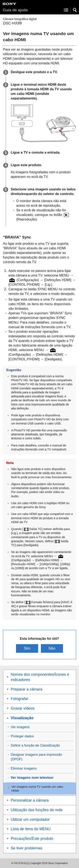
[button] (75, 10)
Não (52, 648)
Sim (27, 648)
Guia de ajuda (15, 10)
